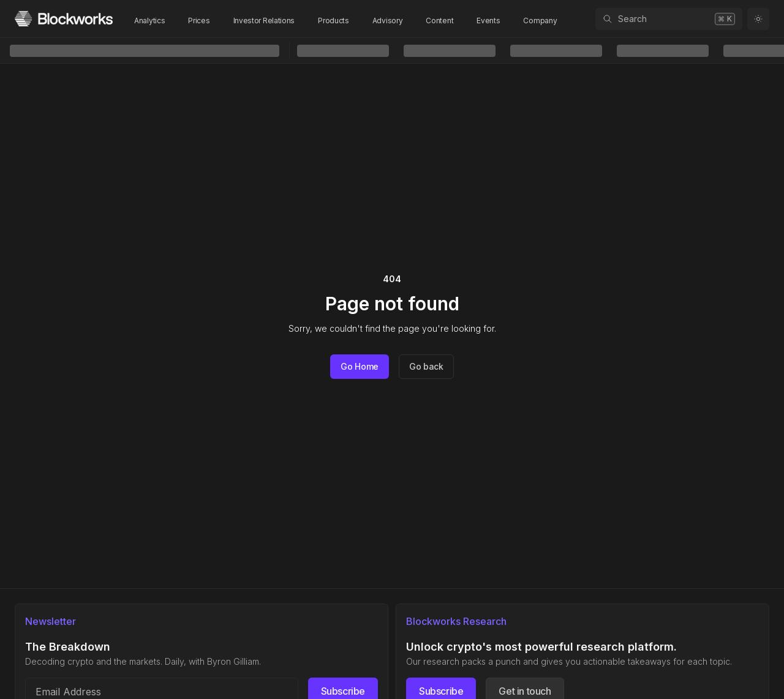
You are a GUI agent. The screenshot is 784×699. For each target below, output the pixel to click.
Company (540, 21)
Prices (199, 21)
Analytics (149, 21)
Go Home (360, 366)
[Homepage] (64, 19)
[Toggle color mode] (758, 19)
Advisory (388, 21)
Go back (426, 366)
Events (488, 21)
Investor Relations (264, 21)
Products (334, 21)
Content (439, 21)
